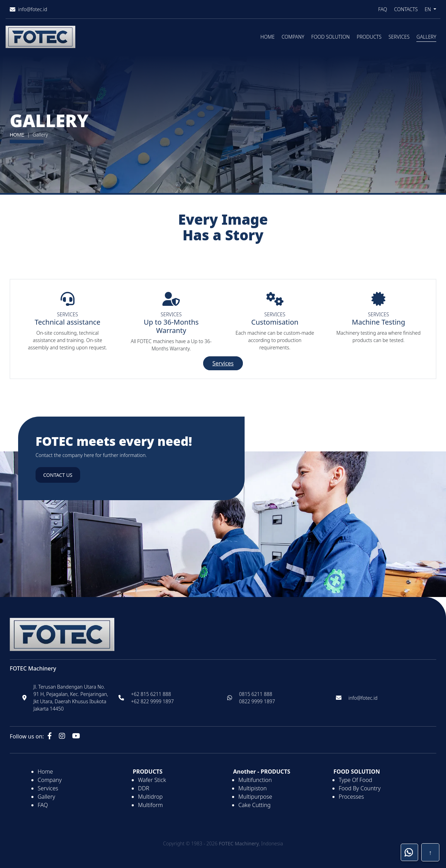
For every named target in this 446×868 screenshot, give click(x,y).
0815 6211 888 (256, 694)
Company (293, 37)
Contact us (58, 475)
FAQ (383, 9)
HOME (17, 135)
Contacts (406, 9)
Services (399, 37)
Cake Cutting (255, 805)
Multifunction (255, 780)
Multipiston (253, 788)
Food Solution (330, 37)
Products (369, 37)
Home (267, 37)
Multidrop (150, 797)
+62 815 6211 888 (151, 694)
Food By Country (360, 788)
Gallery (426, 37)
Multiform (150, 805)
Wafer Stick (152, 780)
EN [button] (429, 9)
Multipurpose (255, 797)
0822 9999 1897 (257, 701)
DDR (144, 788)
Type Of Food (355, 780)
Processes (351, 797)
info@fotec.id (363, 698)
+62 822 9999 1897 (152, 701)
